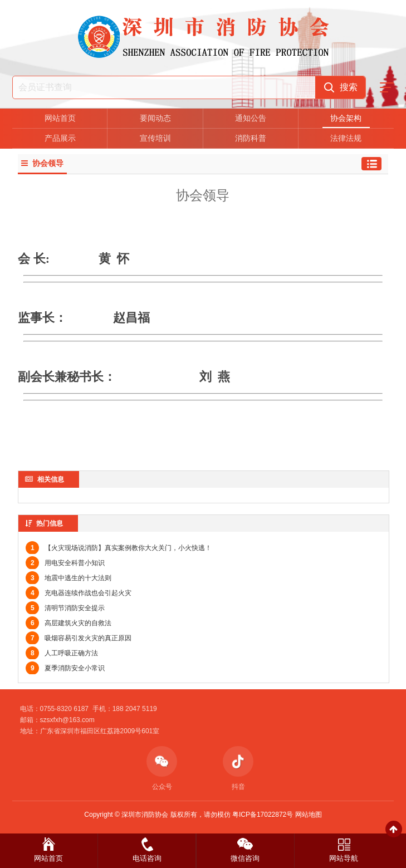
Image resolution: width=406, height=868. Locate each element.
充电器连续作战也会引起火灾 (79, 593)
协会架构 (346, 118)
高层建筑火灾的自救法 (69, 623)
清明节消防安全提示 (65, 608)
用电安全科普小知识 (65, 563)
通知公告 (251, 118)
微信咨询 (245, 858)
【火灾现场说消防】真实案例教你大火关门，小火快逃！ (119, 548)
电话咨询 (147, 858)
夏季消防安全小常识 (65, 668)
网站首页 (60, 118)
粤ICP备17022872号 (263, 815)
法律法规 (346, 138)
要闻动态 (155, 118)
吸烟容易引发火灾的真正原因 (79, 638)
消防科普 (251, 138)
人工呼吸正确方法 (62, 653)
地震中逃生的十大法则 (69, 578)
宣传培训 (155, 138)
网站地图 (309, 815)
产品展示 (60, 138)
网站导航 (344, 858)
